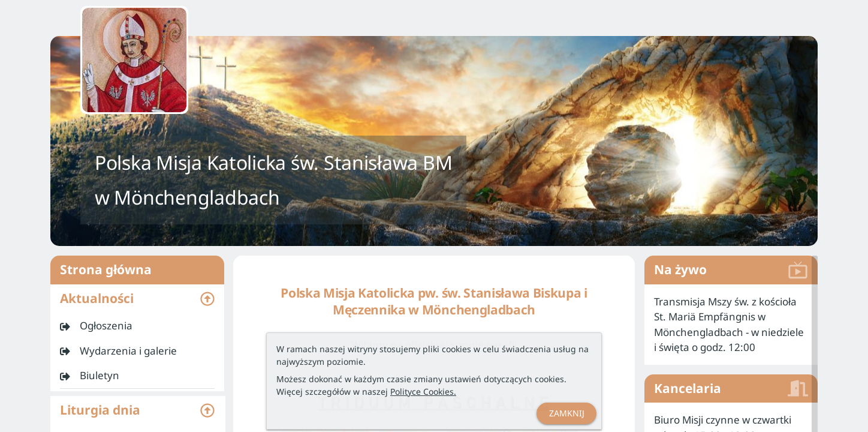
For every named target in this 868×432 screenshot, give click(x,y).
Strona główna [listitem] (137, 270)
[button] (137, 299)
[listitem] (137, 326)
